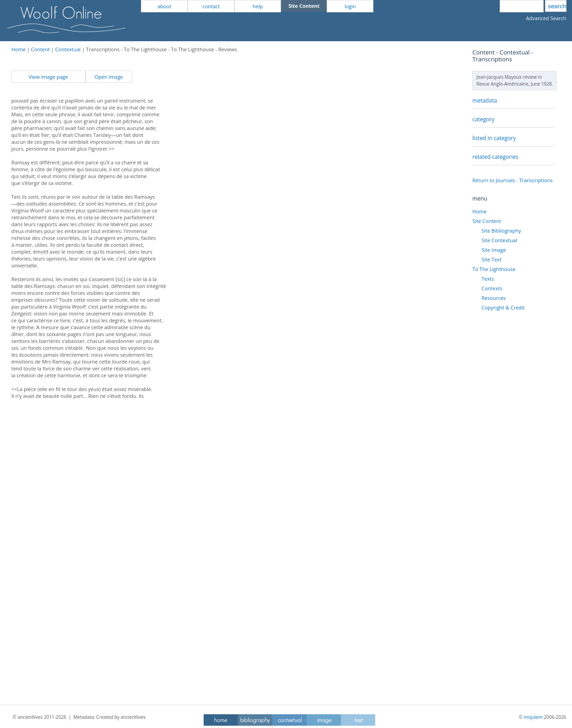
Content (40, 49)
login (350, 6)
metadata (485, 101)
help (258, 6)
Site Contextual (499, 240)
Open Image (109, 77)
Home (19, 49)
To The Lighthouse (494, 269)
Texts (488, 279)
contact (211, 6)
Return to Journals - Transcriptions (512, 180)
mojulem (533, 717)
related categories (495, 157)
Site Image (494, 250)
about (164, 6)
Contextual (68, 49)
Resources (494, 298)
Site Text (491, 259)
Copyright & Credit (503, 307)
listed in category (494, 138)
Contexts (492, 288)
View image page (49, 77)
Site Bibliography (501, 231)
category (483, 119)
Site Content (487, 221)
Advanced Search (546, 18)
